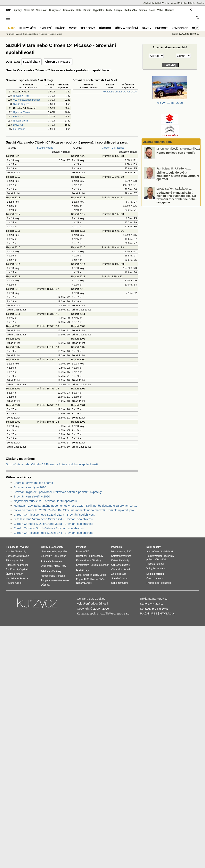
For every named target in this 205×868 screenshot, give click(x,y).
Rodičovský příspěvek (17, 569)
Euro (56, 556)
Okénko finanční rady (158, 142)
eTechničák (161, 559)
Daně (114, 583)
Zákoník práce (119, 574)
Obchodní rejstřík (152, 3)
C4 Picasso (118, 148)
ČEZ (87, 551)
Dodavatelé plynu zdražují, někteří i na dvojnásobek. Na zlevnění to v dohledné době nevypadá (176, 197)
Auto (18, 34)
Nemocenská (48, 576)
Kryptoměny (82, 565)
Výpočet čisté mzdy (16, 551)
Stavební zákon (119, 578)
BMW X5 (18, 117)
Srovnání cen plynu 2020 (30, 487)
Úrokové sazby (49, 551)
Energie (118, 10)
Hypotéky (99, 10)
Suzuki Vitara (31, 62)
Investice (81, 547)
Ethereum (104, 565)
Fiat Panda (19, 129)
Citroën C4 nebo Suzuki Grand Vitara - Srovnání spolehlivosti (53, 524)
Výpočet (25, 547)
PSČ (129, 551)
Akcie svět (41, 10)
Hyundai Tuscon (22, 112)
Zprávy (18, 10)
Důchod (105, 28)
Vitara (49, 148)
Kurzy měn (55, 10)
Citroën (106, 148)
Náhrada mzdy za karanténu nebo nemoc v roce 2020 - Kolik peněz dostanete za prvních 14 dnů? (76, 506)
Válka (160, 10)
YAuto (174, 3)
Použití (144, 613)
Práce (152, 10)
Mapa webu (159, 568)
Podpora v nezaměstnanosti (56, 580)
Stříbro (103, 575)
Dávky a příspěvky (51, 571)
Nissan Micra (20, 121)
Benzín (94, 579)
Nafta (102, 579)
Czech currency (155, 578)
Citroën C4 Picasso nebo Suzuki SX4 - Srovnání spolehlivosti (53, 533)
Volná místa (56, 561)
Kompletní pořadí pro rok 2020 (120, 92)
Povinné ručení (14, 583)
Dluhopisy (81, 556)
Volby (149, 568)
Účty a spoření (127, 28)
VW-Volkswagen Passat (27, 100)
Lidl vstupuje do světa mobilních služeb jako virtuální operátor (178, 176)
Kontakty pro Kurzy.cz (154, 609)
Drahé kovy (82, 570)
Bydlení (45, 28)
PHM (86, 579)
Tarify (109, 10)
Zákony (143, 10)
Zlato (79, 10)
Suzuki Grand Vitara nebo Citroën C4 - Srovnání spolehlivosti (53, 519)
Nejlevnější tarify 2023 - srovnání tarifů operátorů (45, 501)
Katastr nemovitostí (121, 556)
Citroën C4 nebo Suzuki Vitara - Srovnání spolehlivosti (49, 528)
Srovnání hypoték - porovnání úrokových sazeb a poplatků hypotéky (58, 492)
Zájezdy (165, 3)
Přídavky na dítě (14, 560)
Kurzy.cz (10, 34)
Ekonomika (82, 560)
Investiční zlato (90, 575)
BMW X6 (18, 125)
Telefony (88, 28)
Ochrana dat (85, 599)
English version (155, 574)
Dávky (147, 28)
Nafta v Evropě (84, 583)
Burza (79, 551)
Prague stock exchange (159, 583)
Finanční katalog (155, 564)
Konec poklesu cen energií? (176, 152)
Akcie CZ (29, 10)
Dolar (63, 556)
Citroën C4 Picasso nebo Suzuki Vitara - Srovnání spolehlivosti (54, 515)
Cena (156, 551)
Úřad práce (47, 566)
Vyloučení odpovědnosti (92, 603)
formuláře (123, 583)
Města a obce (118, 551)
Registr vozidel (154, 556)
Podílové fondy (95, 556)
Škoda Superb (21, 104)
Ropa (79, 579)
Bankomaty (57, 547)
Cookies (100, 599)
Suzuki (41, 148)
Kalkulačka (131, 10)
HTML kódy (167, 613)
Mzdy (73, 28)
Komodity (68, 10)
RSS (154, 613)
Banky (45, 547)
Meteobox (183, 3)
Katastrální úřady (120, 560)
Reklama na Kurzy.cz (154, 599)
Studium (201, 3)
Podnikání (117, 547)
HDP (92, 560)
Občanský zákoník (121, 569)
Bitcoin (87, 10)
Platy (64, 566)
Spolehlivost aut (31, 34)
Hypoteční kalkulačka (17, 578)
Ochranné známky (121, 565)
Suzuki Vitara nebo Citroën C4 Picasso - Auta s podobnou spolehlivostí (52, 464)
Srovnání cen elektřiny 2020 (32, 496)
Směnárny (46, 556)
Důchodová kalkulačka (18, 556)
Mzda (57, 566)
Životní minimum (14, 574)
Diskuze (170, 10)
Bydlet (192, 3)
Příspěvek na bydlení (17, 565)
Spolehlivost (167, 551)
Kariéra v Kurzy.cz (152, 603)
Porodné (60, 576)
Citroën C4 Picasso (58, 62)
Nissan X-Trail (21, 96)
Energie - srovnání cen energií (33, 483)
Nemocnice (180, 28)
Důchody (46, 585)
